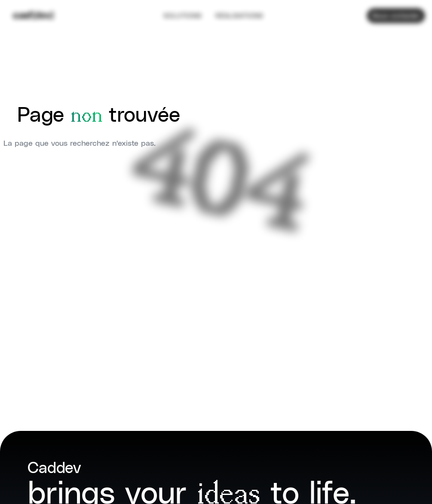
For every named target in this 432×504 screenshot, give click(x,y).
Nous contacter (396, 13)
